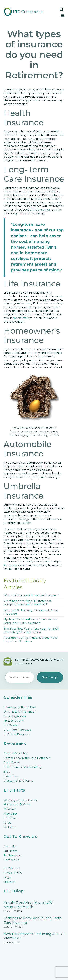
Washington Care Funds (20, 800)
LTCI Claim (11, 818)
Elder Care (11, 776)
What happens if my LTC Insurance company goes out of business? (28, 603)
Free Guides (12, 762)
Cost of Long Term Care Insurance (27, 758)
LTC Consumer (40, 210)
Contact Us (11, 860)
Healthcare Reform (17, 804)
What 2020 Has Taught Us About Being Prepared (31, 612)
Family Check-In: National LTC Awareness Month (28, 905)
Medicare (10, 814)
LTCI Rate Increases (17, 730)
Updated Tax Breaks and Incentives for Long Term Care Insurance (30, 621)
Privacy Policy (13, 873)
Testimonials (12, 855)
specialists (19, 318)
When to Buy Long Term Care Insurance (31, 595)
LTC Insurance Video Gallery (23, 767)
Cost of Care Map (16, 753)
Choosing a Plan (15, 716)
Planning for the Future (20, 707)
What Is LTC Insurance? (20, 712)
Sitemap (9, 882)
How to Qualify (14, 721)
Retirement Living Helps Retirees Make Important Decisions (31, 639)
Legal (7, 877)
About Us (10, 846)
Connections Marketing (41, 974)
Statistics (10, 827)
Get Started (12, 868)
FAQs (7, 823)
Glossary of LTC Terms (18, 781)
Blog (7, 772)
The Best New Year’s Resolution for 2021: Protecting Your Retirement (31, 630)
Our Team (11, 851)
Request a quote (15, 565)
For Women (12, 725)
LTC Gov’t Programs (17, 734)
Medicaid (10, 809)
